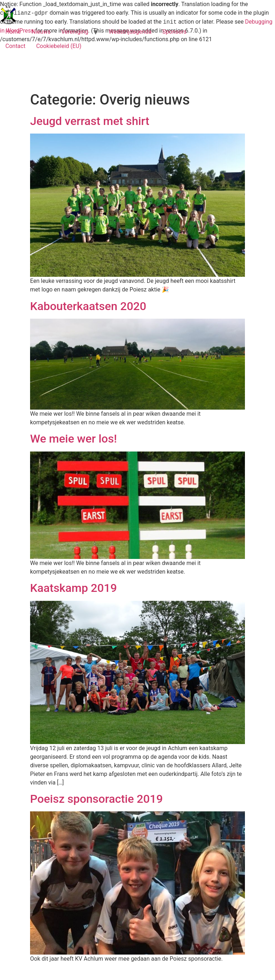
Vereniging (75, 32)
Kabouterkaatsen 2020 (88, 306)
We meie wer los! (73, 439)
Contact (15, 46)
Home (13, 32)
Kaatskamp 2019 (73, 588)
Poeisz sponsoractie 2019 (97, 799)
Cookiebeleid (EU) (59, 46)
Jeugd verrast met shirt (90, 121)
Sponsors (174, 32)
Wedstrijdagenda (130, 32)
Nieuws (41, 32)
